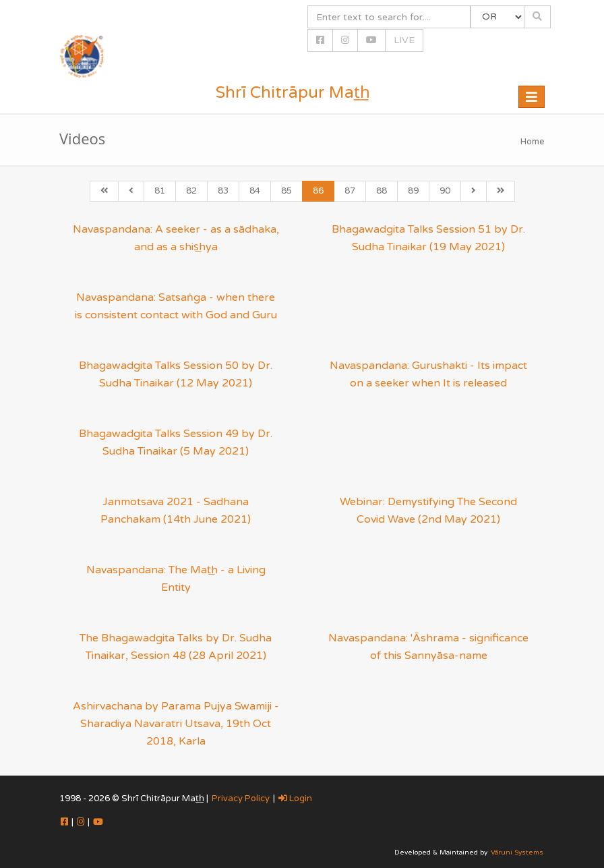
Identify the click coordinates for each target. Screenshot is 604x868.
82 (191, 191)
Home (533, 142)
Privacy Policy (241, 799)
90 (445, 191)
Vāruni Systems (517, 852)
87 (350, 191)
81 (160, 191)
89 (413, 191)
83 (223, 191)
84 (255, 191)
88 (382, 191)
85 (286, 191)
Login (295, 799)
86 (318, 191)
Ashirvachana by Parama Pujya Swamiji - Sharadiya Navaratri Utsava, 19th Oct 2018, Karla (176, 724)
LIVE (404, 40)
